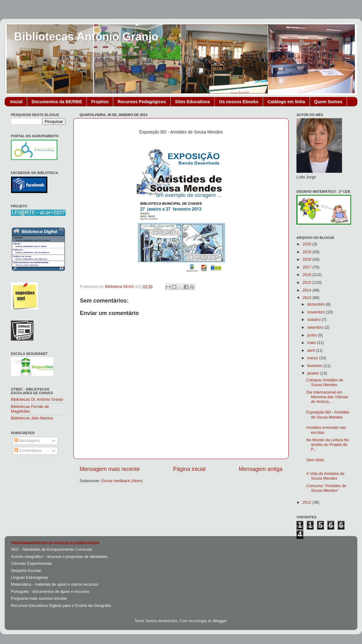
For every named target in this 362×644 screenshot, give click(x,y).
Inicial (17, 102)
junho (313, 335)
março (313, 358)
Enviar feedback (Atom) (122, 481)
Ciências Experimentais (32, 564)
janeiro (314, 373)
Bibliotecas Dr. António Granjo (37, 399)
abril (312, 351)
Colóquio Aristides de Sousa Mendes (325, 383)
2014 (307, 290)
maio (312, 343)
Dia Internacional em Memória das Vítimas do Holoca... (327, 397)
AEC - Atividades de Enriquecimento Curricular (52, 550)
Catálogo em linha (286, 102)
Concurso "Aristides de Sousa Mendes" (326, 488)
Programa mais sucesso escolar (39, 598)
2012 (307, 502)
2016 (307, 275)
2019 (307, 252)
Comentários (28, 451)
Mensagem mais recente (110, 469)
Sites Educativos (193, 102)
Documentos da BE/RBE (57, 102)
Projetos (100, 102)
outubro (315, 320)
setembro (316, 327)
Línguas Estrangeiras (29, 578)
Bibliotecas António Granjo (86, 37)
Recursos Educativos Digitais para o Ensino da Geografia (61, 606)
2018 (307, 259)
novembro (317, 312)
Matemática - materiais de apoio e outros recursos (55, 584)
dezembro (317, 304)
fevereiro (316, 366)
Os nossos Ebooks (239, 102)
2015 (307, 283)
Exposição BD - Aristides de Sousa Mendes (328, 415)
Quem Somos (328, 102)
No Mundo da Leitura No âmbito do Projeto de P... (328, 445)
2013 (307, 298)
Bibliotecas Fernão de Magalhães (30, 409)
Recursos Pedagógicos (142, 102)
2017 (307, 267)
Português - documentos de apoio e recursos (50, 592)
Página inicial (189, 469)
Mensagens (27, 441)
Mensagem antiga (261, 469)
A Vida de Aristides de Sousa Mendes (325, 476)
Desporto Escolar (26, 571)
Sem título (315, 460)
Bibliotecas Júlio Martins (32, 418)
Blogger (220, 621)
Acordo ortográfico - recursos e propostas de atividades (59, 557)
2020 (307, 244)
